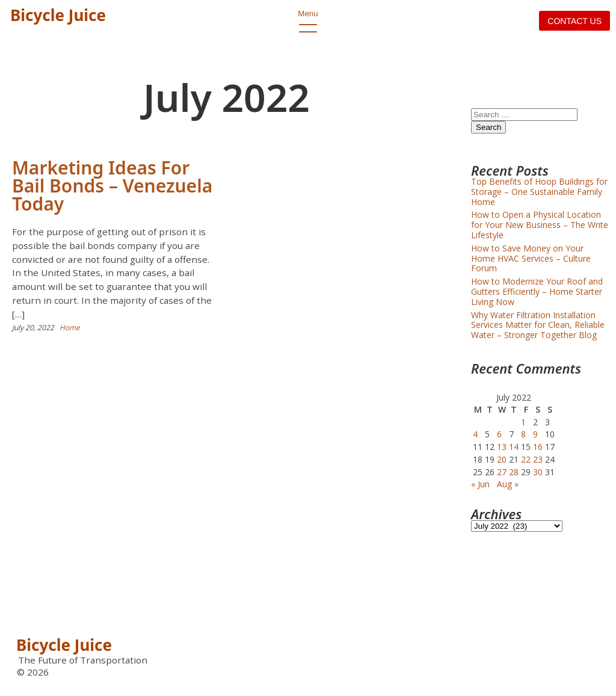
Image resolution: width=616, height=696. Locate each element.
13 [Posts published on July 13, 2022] (502, 447)
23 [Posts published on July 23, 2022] (538, 459)
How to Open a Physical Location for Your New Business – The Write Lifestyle (540, 225)
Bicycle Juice (58, 15)
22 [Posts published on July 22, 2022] (526, 459)
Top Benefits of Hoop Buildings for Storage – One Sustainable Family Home (539, 192)
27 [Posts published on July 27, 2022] (502, 472)
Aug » (508, 484)
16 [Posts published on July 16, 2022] (538, 447)
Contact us (574, 21)
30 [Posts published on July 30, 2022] (538, 472)
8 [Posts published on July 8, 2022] (523, 434)
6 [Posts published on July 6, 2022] (499, 434)
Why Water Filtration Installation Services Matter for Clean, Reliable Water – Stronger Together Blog (538, 325)
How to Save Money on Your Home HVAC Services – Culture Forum (531, 258)
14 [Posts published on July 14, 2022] (514, 447)
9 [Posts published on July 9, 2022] (535, 434)
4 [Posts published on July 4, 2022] (475, 434)
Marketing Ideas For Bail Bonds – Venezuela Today (112, 186)
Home (70, 328)
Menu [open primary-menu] (308, 21)
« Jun (480, 484)
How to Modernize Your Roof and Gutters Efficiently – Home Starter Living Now (537, 291)
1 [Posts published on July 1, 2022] (523, 422)
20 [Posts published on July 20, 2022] (502, 459)
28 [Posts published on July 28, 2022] (514, 472)
